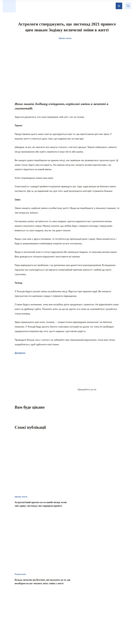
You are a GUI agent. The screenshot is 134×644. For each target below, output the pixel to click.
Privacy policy (92, 636)
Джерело (20, 355)
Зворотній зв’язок (85, 599)
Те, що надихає (43, 613)
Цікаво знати (24, 613)
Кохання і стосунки (90, 613)
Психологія (111, 613)
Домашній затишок (66, 613)
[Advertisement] (67, 373)
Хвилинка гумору (67, 619)
